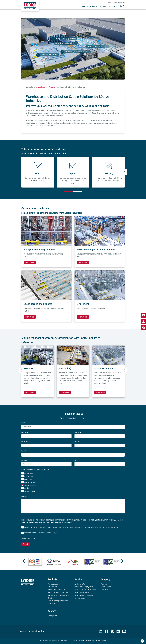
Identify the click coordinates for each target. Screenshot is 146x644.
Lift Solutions (52, 587)
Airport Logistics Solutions (57, 590)
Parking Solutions (54, 584)
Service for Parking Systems (84, 587)
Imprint (81, 641)
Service (93, 6)
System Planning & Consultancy (58, 601)
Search (104, 641)
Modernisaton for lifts (82, 592)
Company (103, 6)
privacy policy (67, 522)
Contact (113, 6)
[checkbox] (73, 483)
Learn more (30, 262)
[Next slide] (125, 172)
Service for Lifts (80, 584)
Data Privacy (90, 641)
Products (84, 6)
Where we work (106, 587)
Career (115, 3)
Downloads (52, 604)
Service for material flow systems (85, 590)
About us (104, 584)
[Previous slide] (24, 561)
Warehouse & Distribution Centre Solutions (59, 597)
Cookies (74, 641)
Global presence (53, 616)
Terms (98, 641)
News (110, 3)
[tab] (66, 191)
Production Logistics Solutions (58, 592)
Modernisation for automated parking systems (84, 597)
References (121, 3)
